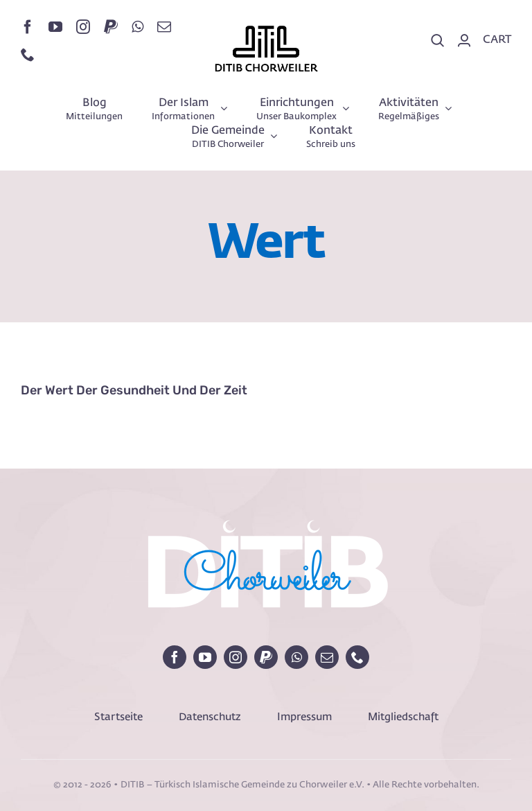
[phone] (28, 55)
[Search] (438, 41)
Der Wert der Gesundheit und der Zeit (134, 390)
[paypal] (111, 27)
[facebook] (28, 27)
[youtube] (55, 27)
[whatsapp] (138, 27)
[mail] (164, 27)
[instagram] (83, 27)
